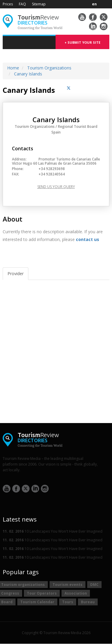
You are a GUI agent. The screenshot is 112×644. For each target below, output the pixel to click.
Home (13, 68)
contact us (88, 239)
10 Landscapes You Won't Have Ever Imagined (53, 531)
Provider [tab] (16, 273)
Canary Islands (28, 74)
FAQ (22, 4)
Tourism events (67, 585)
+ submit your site (82, 42)
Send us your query (56, 187)
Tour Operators (42, 593)
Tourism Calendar (37, 602)
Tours (68, 602)
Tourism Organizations (49, 68)
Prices (8, 4)
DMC (94, 585)
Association (76, 593)
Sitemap (39, 4)
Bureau (88, 602)
